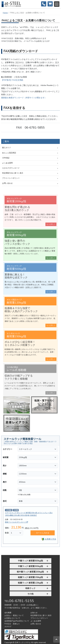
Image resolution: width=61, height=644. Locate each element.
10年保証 (6, 158)
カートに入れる (43, 533)
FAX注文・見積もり (12, 624)
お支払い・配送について (14, 615)
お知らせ (34, 613)
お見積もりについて (12, 618)
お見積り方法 (49, 539)
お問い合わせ (7, 183)
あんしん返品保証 (9, 153)
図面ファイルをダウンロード (16, 522)
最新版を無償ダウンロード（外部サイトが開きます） (24, 98)
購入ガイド (7, 148)
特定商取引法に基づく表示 (13, 173)
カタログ (8, 627)
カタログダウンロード (11, 168)
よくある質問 (7, 163)
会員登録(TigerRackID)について (17, 621)
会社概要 (8, 613)
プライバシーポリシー (11, 178)
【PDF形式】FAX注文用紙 (12, 80)
